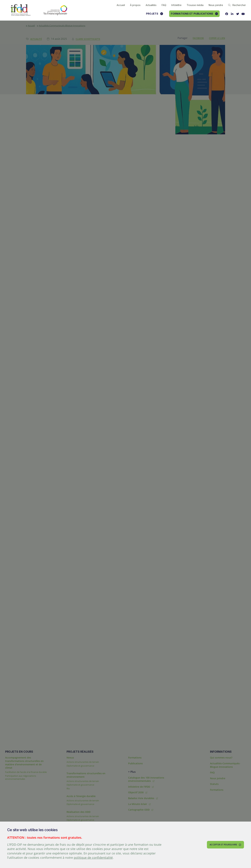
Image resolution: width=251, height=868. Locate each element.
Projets (154, 14)
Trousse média (195, 5)
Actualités (151, 5)
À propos (135, 5)
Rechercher (237, 5)
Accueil (121, 5)
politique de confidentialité (93, 858)
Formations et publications (194, 14)
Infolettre (176, 5)
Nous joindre (216, 5)
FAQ (164, 5)
